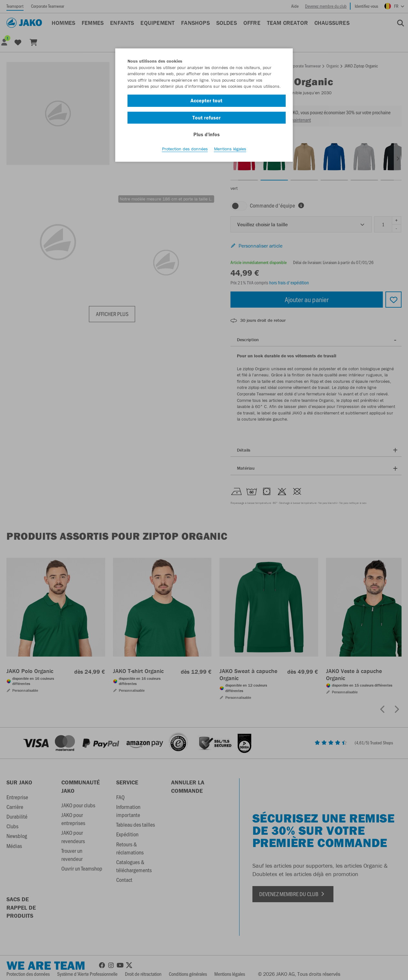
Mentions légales (230, 149)
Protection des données (185, 149)
